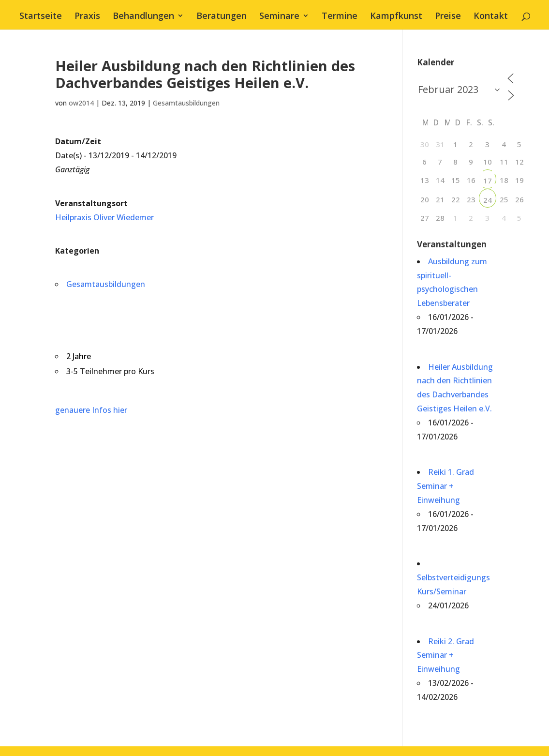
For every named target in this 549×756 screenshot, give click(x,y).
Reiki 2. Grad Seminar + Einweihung (445, 655)
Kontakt (491, 17)
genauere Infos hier (91, 410)
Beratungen (222, 17)
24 (488, 200)
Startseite (41, 17)
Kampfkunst (396, 17)
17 (488, 181)
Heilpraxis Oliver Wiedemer (104, 217)
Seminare (279, 17)
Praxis (87, 17)
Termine (340, 17)
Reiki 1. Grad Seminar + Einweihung (445, 486)
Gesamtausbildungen (186, 103)
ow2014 (81, 103)
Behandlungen (143, 17)
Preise (448, 17)
